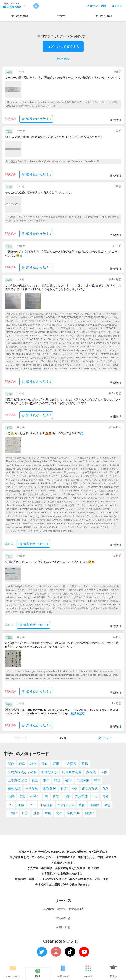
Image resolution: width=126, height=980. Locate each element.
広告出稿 (63, 927)
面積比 (94, 805)
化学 (106, 788)
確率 (69, 780)
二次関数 (83, 780)
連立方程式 (90, 788)
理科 (45, 764)
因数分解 (49, 788)
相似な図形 (49, 772)
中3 (74, 788)
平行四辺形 (66, 805)
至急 (107, 805)
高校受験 (81, 797)
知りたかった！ (36, 119)
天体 (104, 772)
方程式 (91, 772)
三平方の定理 (17, 780)
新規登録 (63, 59)
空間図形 (73, 813)
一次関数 (70, 764)
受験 (82, 805)
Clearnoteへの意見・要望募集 (63, 909)
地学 (67, 797)
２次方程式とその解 (22, 772)
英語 (35, 780)
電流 (22, 797)
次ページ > (105, 738)
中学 (97, 780)
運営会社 (63, 918)
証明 (56, 764)
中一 (32, 805)
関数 (11, 764)
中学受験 (32, 788)
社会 (64, 788)
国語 (25, 813)
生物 (48, 813)
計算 (37, 813)
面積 (21, 805)
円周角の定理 (72, 772)
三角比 (13, 813)
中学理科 (46, 805)
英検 (106, 797)
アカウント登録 (96, 6)
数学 (22, 764)
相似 (33, 764)
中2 (95, 797)
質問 (56, 797)
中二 (46, 780)
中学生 (35, 797)
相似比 (89, 813)
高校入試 (14, 788)
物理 (57, 780)
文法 (59, 813)
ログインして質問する (63, 47)
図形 (85, 764)
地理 (11, 797)
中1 (10, 805)
